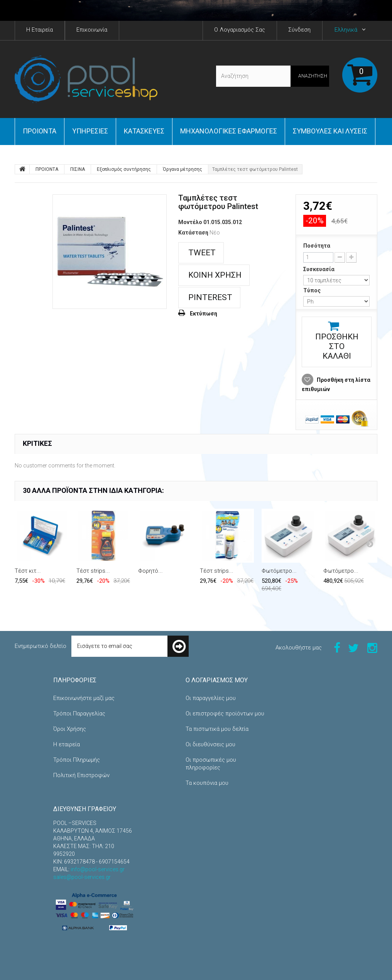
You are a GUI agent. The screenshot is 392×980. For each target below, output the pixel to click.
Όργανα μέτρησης (182, 169)
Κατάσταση (193, 233)
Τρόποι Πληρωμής (77, 760)
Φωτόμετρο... (279, 571)
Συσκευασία (319, 269)
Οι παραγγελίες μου (211, 698)
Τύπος (313, 290)
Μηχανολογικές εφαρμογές (229, 131)
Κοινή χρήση (214, 275)
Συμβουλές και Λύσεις (330, 131)
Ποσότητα (317, 246)
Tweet (201, 253)
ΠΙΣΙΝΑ (78, 169)
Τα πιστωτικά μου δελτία (217, 729)
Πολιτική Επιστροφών (81, 775)
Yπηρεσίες (90, 131)
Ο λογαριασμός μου (217, 680)
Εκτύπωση (204, 314)
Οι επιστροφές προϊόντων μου (225, 713)
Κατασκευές (144, 131)
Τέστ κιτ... (28, 571)
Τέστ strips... (93, 571)
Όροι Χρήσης (70, 729)
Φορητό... (150, 571)
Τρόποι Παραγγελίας (79, 713)
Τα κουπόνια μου (207, 783)
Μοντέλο (190, 222)
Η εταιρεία (67, 744)
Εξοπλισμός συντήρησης (124, 169)
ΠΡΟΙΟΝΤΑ (40, 131)
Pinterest (209, 297)
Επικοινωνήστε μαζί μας (84, 698)
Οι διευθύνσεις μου (210, 744)
